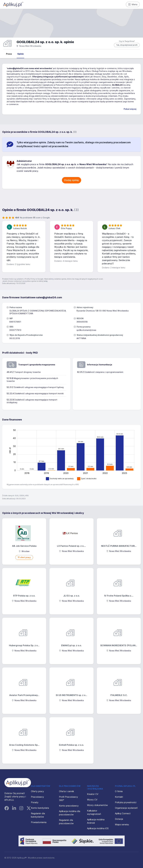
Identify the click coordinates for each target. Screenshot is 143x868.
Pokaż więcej (130, 109)
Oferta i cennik (67, 791)
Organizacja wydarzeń (126, 808)
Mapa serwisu (122, 824)
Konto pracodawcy (69, 806)
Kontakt (119, 797)
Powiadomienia (39, 822)
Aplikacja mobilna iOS (98, 828)
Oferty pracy (37, 791)
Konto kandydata (40, 808)
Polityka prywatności (126, 802)
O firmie (119, 791)
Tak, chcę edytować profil (127, 45)
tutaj (46, 281)
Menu (133, 4)
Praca (9, 54)
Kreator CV (93, 794)
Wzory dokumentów (97, 805)
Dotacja (119, 819)
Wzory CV (92, 800)
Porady (35, 802)
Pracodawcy (37, 797)
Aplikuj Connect (123, 813)
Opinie (20, 54)
